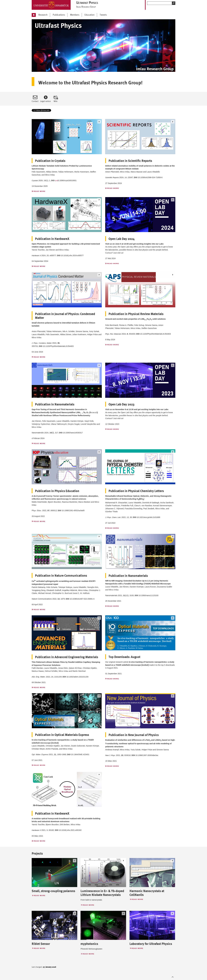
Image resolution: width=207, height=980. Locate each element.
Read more (39, 191)
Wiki (56, 101)
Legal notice (45, 101)
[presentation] (82, 412)
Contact (35, 101)
